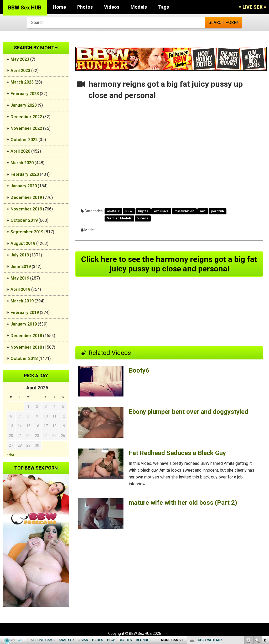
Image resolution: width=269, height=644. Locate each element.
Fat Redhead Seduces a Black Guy (177, 453)
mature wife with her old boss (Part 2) (183, 503)
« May (11, 455)
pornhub (218, 211)
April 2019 (20, 289)
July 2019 (20, 255)
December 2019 (26, 197)
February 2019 (25, 313)
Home (59, 7)
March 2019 (22, 301)
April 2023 (20, 71)
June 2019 (21, 267)
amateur (113, 211)
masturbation (184, 211)
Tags (164, 7)
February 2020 (25, 174)
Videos (112, 7)
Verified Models (119, 218)
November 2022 (26, 128)
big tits (143, 211)
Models (139, 7)
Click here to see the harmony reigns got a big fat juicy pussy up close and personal (169, 264)
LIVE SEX (253, 7)
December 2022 (26, 117)
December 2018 (26, 336)
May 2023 (20, 59)
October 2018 (24, 359)
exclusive (161, 211)
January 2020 (24, 186)
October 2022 (24, 140)
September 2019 (27, 232)
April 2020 (20, 151)
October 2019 (24, 220)
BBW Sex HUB (25, 8)
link (264, 562)
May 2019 (20, 278)
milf (203, 211)
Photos (85, 7)
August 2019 (23, 243)
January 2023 (24, 105)
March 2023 (22, 82)
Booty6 (139, 370)
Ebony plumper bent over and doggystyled (188, 412)
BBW (129, 211)
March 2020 (22, 163)
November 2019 (26, 209)
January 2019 (24, 324)
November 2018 (26, 347)
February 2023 (25, 94)
